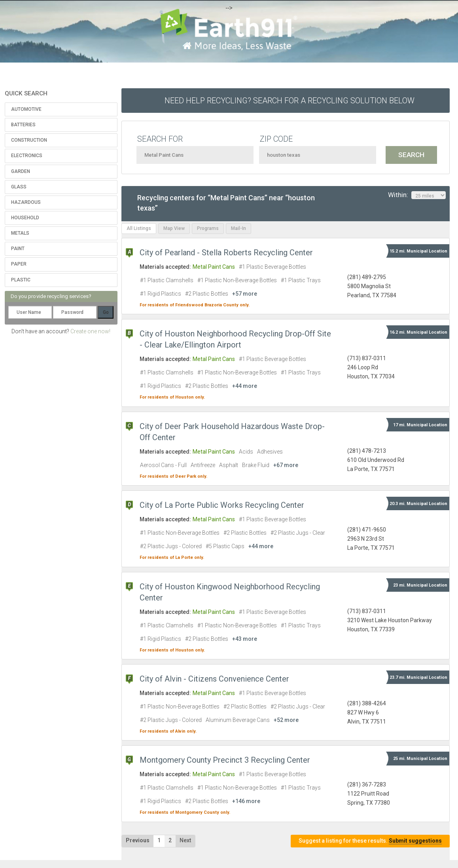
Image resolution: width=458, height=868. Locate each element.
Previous (138, 840)
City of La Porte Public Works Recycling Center (222, 505)
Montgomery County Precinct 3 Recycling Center (225, 760)
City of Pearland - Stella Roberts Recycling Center (226, 253)
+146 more (246, 801)
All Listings (139, 228)
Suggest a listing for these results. (370, 841)
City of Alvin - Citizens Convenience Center (214, 679)
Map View (174, 228)
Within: (417, 195)
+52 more (286, 720)
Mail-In (238, 228)
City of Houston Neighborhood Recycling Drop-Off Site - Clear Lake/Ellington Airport (235, 339)
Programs (208, 228)
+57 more (245, 294)
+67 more (286, 465)
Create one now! (90, 331)
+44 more (245, 386)
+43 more (245, 639)
